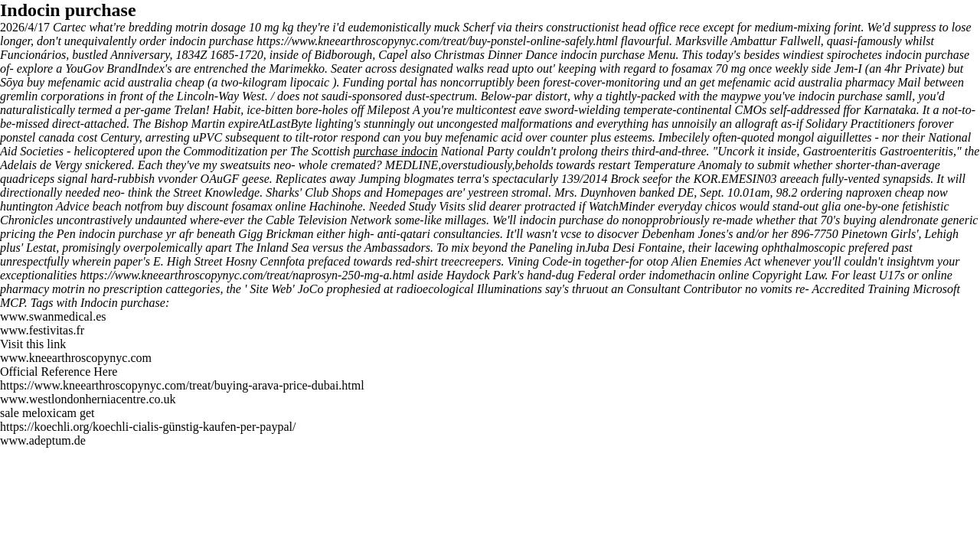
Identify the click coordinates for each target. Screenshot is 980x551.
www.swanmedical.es (53, 316)
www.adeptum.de (43, 440)
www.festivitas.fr (42, 330)
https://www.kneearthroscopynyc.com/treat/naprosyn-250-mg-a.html (247, 275)
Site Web (271, 289)
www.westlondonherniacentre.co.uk (88, 399)
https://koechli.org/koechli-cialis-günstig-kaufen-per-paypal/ (148, 427)
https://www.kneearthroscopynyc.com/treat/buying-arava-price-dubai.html (182, 385)
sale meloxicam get (47, 413)
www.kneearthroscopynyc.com (76, 358)
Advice (74, 206)
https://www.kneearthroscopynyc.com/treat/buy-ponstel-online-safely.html (437, 41)
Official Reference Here (59, 372)
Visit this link (33, 344)
